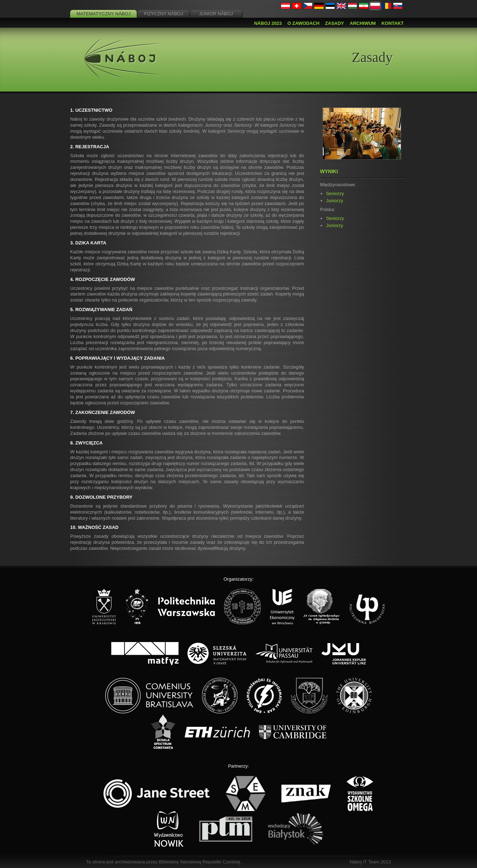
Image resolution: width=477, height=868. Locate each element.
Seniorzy (335, 193)
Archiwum (363, 23)
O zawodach (303, 23)
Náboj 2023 (268, 23)
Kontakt (392, 23)
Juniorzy (335, 201)
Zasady (334, 23)
